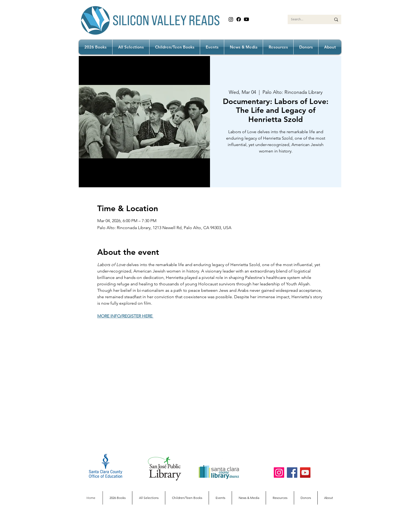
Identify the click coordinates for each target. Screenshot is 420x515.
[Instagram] (231, 19)
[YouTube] (305, 473)
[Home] (91, 498)
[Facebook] (239, 19)
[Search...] (307, 19)
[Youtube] (246, 19)
